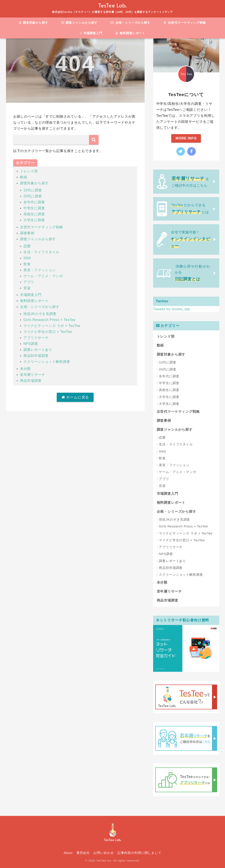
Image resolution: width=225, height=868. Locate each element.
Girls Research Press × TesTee (50, 320)
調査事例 (27, 233)
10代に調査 (33, 190)
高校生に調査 (34, 214)
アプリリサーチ (36, 338)
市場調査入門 (91, 33)
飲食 (27, 264)
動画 (24, 177)
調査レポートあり (38, 350)
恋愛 (27, 246)
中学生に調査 (34, 208)
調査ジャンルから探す (79, 23)
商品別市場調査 (36, 356)
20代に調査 (33, 196)
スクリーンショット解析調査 (47, 362)
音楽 (27, 288)
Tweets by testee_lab (172, 309)
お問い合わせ (104, 853)
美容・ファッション (40, 270)
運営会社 (83, 853)
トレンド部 (29, 171)
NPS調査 (31, 344)
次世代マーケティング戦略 (185, 23)
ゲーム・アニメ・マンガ (43, 276)
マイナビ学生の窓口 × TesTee (48, 332)
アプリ (29, 282)
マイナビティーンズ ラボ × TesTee (52, 326)
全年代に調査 (34, 202)
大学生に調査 (34, 220)
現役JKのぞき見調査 (40, 314)
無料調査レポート (130, 33)
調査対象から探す (33, 23)
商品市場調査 (31, 381)
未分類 (25, 369)
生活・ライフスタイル (41, 252)
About (68, 853)
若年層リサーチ (33, 375)
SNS (27, 258)
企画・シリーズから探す (130, 23)
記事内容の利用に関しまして (139, 853)
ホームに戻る (75, 397)
